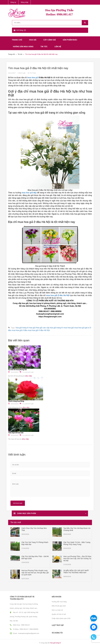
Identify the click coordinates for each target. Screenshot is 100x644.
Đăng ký (13, 2)
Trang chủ (17, 40)
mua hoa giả (33, 78)
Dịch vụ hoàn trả (57, 610)
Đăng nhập (25, 2)
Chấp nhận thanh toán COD (61, 618)
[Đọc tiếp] (28, 376)
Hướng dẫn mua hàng (23, 47)
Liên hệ (58, 47)
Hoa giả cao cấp (43, 328)
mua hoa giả (69, 328)
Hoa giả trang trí (55, 643)
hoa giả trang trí (56, 328)
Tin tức (44, 47)
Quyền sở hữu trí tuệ (59, 614)
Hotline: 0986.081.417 (59, 14)
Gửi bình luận (18, 503)
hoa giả (32, 328)
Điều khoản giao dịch (59, 606)
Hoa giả (33, 40)
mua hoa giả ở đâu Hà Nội (39, 330)
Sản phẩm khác (70, 40)
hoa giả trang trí (22, 328)
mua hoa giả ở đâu (20, 330)
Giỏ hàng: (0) (21, 30)
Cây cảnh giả (50, 40)
